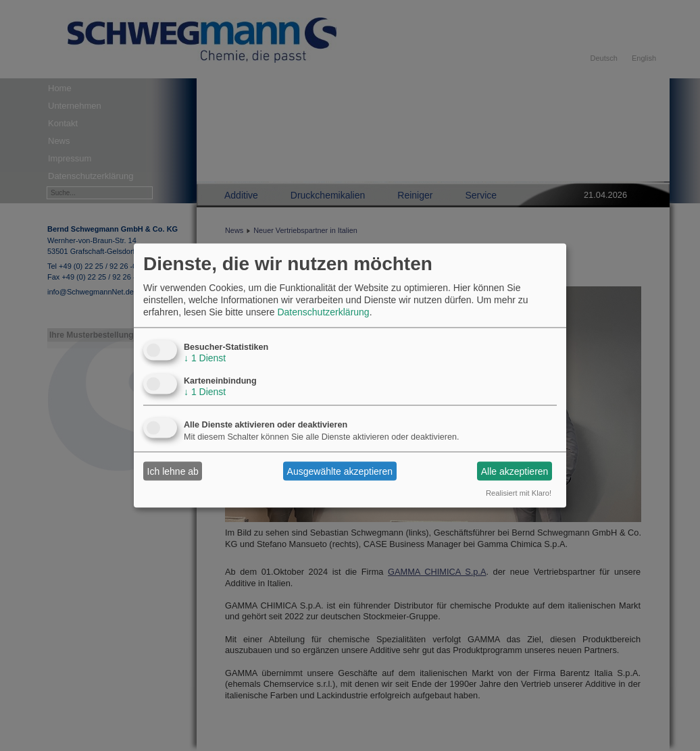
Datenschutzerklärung (323, 312)
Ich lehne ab (173, 471)
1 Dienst (205, 358)
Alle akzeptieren (515, 471)
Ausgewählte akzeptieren (340, 471)
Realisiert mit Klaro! (519, 493)
